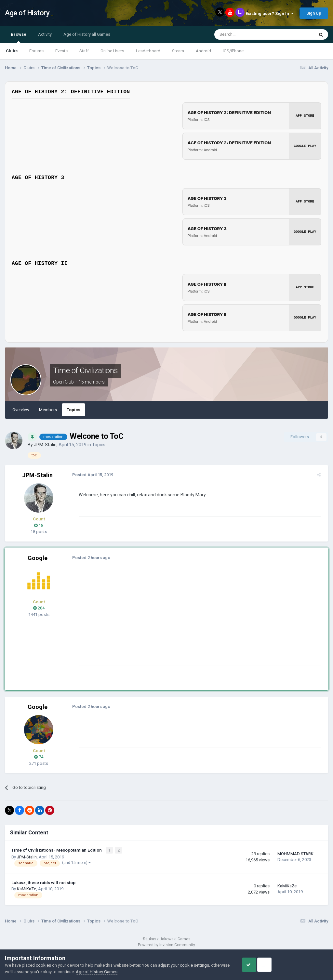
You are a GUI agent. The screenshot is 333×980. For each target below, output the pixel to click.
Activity (45, 34)
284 (39, 608)
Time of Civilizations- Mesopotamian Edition (57, 850)
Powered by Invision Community (166, 945)
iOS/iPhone (233, 51)
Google (38, 558)
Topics (73, 410)
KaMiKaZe (27, 889)
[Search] (249, 34)
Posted (90, 475)
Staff (84, 51)
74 (39, 757)
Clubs (12, 51)
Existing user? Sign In (270, 13)
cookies (43, 965)
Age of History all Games (87, 34)
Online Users (112, 51)
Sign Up (314, 13)
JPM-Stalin (45, 445)
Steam (178, 51)
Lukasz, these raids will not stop (43, 882)
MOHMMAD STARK (295, 853)
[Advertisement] (153, 620)
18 (39, 525)
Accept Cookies (257, 965)
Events (61, 51)
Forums (36, 51)
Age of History (27, 13)
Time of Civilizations (86, 371)
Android (203, 51)
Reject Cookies (306, 965)
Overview (21, 410)
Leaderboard (148, 51)
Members (48, 410)
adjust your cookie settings (184, 965)
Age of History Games (116, 972)
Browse (19, 37)
